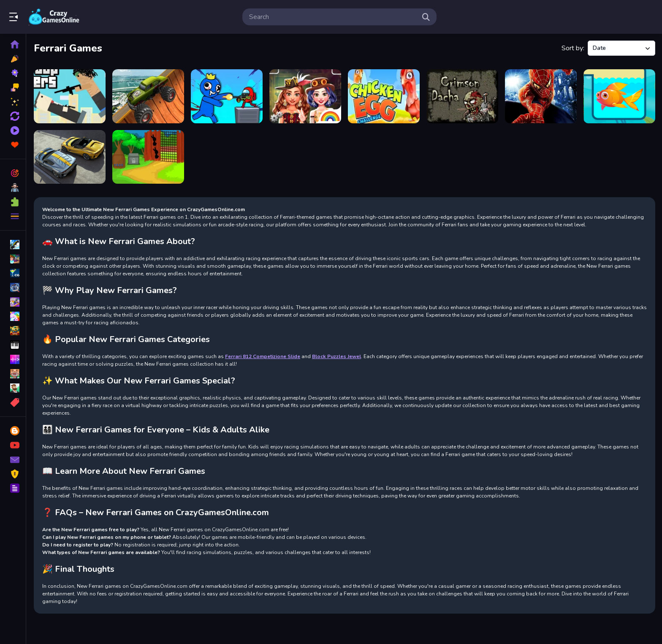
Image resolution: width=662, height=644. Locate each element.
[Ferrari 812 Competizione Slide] (70, 157)
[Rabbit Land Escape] (148, 157)
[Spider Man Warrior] (541, 96)
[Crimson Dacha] (462, 96)
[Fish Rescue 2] (619, 96)
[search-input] (333, 17)
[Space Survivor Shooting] (227, 96)
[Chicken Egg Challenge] (384, 96)
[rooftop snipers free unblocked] (70, 96)
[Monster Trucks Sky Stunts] (148, 96)
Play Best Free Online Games (54, 17)
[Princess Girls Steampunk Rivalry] (305, 96)
